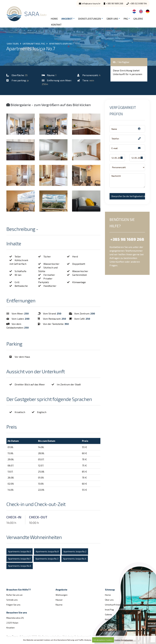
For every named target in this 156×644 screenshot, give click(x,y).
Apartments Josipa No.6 (20, 566)
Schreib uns (12, 600)
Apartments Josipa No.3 (47, 559)
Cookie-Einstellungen (124, 640)
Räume (59, 605)
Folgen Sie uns (13, 605)
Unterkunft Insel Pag (115, 605)
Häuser (59, 600)
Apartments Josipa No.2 (75, 551)
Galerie (138, 19)
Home (54, 19)
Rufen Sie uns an (14, 595)
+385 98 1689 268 (113, 3)
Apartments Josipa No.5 (19, 551)
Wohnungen (62, 595)
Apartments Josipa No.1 (19, 559)
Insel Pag (109, 610)
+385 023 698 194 (137, 3)
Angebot (67, 19)
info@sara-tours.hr (90, 3)
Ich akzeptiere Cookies (103, 640)
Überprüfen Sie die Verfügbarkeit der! (128, 196)
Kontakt (56, 25)
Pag (126, 19)
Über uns (112, 19)
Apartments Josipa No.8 (47, 551)
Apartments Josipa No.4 (75, 559)
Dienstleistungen (90, 19)
